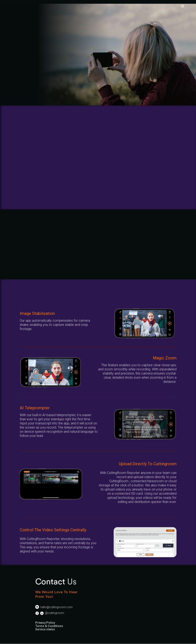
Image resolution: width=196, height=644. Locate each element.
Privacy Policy (45, 623)
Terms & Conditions (49, 626)
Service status (45, 629)
